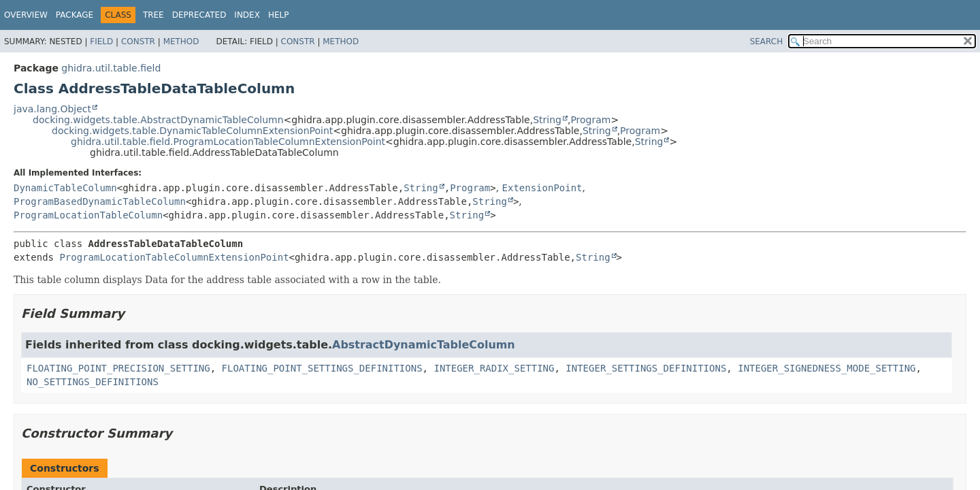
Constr (138, 42)
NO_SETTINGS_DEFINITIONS (93, 382)
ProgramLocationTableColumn (88, 215)
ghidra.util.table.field (111, 68)
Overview (26, 15)
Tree (153, 15)
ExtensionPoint (542, 188)
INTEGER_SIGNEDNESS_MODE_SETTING (827, 368)
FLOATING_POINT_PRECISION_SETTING (118, 368)
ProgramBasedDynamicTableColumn (100, 201)
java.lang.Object (52, 109)
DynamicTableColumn (65, 188)
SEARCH (767, 42)
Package (75, 15)
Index (247, 15)
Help (279, 15)
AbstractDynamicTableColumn (424, 345)
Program (590, 120)
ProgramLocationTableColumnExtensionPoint (174, 257)
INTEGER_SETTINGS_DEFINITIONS (646, 368)
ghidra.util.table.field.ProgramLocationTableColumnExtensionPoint (228, 142)
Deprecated (199, 15)
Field (101, 42)
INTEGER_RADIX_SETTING (494, 368)
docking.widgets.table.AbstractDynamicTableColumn (158, 120)
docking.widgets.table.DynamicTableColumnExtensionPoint (192, 131)
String (547, 120)
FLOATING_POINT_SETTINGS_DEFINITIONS (322, 368)
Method (181, 42)
